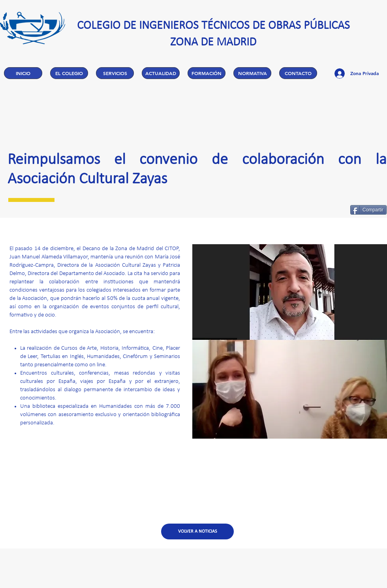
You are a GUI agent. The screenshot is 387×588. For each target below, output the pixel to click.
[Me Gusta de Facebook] (324, 210)
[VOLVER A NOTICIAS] (197, 531)
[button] (69, 73)
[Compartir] (368, 210)
